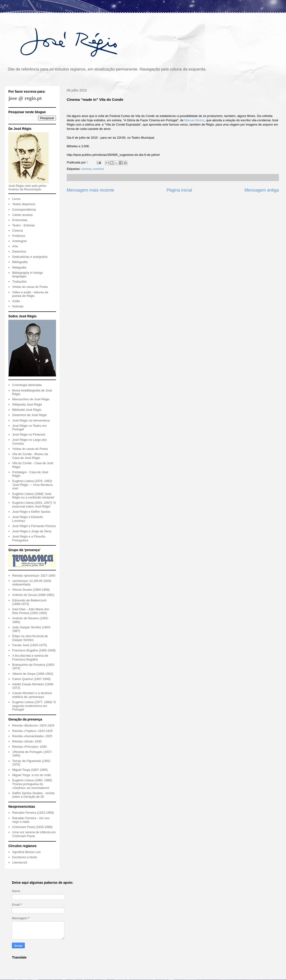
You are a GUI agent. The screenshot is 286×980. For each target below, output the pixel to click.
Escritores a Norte (25, 857)
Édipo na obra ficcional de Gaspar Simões (30, 638)
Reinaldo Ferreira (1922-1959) (33, 813)
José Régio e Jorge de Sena (32, 531)
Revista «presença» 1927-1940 (34, 576)
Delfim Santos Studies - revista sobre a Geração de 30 (33, 795)
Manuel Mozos (195, 120)
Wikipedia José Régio (27, 404)
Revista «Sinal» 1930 (27, 741)
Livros (16, 199)
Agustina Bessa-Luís (26, 852)
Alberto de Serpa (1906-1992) (33, 674)
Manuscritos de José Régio (31, 399)
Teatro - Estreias (23, 225)
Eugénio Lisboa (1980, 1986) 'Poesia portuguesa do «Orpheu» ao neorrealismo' (32, 784)
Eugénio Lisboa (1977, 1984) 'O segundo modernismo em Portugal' (34, 706)
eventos (99, 169)
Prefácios (19, 236)
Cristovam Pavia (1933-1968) (32, 827)
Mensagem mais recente (90, 190)
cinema (86, 169)
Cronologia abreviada (27, 385)
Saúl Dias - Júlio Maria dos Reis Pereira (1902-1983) (31, 611)
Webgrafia (19, 267)
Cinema (18, 231)
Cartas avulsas (22, 215)
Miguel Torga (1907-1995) (30, 770)
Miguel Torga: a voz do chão (31, 775)
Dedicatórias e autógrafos (30, 257)
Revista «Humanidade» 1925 (32, 736)
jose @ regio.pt (25, 98)
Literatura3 (20, 862)
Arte (15, 246)
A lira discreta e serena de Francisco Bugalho (30, 658)
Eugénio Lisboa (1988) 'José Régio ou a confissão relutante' (33, 496)
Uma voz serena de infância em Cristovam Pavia (34, 834)
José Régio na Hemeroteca (31, 420)
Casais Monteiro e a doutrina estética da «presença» (32, 695)
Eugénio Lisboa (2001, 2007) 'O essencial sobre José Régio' (34, 505)
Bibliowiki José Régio (27, 410)
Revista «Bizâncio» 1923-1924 (33, 725)
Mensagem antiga (262, 190)
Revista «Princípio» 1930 (29, 747)
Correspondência (24, 210)
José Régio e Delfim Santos (31, 512)
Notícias (18, 306)
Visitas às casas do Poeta (30, 287)
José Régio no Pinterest (29, 434)
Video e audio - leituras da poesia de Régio (30, 294)
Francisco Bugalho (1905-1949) (34, 650)
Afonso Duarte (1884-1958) (31, 590)
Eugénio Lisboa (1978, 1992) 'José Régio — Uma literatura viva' (32, 485)
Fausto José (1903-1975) (29, 645)
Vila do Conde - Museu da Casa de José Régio (30, 456)
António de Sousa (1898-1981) (33, 595)
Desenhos (19, 251)
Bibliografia (20, 262)
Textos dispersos (24, 204)
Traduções (19, 282)
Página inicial (179, 190)
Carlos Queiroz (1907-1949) (31, 679)
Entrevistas (20, 220)
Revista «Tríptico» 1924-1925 (32, 731)
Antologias (19, 241)
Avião (16, 301)
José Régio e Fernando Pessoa (34, 526)
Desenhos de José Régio (29, 415)
